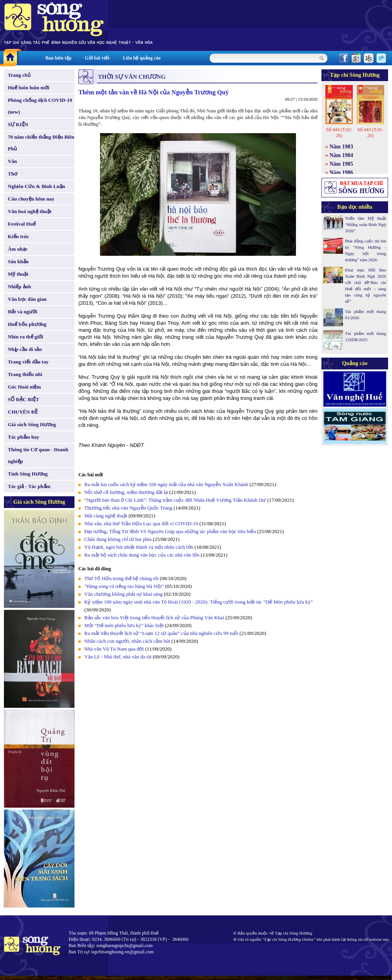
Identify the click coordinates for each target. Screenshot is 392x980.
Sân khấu (18, 261)
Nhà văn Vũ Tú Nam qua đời (114, 649)
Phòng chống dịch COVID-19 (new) (40, 106)
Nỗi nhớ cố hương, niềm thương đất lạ (126, 492)
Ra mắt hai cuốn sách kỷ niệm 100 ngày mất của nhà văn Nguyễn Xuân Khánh (166, 484)
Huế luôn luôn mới (29, 88)
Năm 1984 (341, 155)
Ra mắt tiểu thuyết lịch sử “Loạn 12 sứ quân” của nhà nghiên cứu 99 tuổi (161, 633)
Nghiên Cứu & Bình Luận (36, 186)
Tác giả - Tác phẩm (29, 486)
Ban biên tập (58, 58)
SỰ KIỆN (18, 124)
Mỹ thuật (18, 274)
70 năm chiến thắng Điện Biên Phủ (41, 143)
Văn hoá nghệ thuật (30, 211)
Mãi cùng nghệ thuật (106, 516)
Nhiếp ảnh (19, 287)
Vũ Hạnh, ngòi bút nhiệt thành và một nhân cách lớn (139, 547)
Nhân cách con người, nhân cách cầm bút (127, 641)
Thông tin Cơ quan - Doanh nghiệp (38, 455)
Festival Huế (22, 224)
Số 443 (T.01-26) (370, 133)
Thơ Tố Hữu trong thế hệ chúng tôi (121, 578)
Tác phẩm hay (24, 437)
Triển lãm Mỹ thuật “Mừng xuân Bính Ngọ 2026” (366, 224)
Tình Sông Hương (28, 474)
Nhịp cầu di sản (25, 349)
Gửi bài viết (97, 58)
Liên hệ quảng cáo (142, 58)
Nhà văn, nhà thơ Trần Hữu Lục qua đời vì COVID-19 (141, 523)
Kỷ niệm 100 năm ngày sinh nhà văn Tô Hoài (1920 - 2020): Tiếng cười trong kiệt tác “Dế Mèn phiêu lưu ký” (199, 602)
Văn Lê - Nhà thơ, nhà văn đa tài (118, 657)
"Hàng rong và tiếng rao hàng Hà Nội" (124, 586)
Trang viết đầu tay (28, 362)
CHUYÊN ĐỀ (23, 412)
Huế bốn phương (27, 324)
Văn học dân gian (27, 299)
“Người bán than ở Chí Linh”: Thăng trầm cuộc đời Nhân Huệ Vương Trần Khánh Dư (175, 500)
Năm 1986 (341, 173)
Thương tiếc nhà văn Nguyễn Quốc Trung (128, 508)
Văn (12, 161)
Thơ (13, 174)
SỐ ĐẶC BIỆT (24, 399)
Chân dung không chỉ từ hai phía (118, 539)
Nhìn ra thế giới (25, 337)
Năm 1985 (341, 164)
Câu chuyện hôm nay (31, 199)
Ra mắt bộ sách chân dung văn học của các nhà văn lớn (142, 555)
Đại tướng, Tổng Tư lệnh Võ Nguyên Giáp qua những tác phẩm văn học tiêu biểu (170, 531)
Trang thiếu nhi (25, 374)
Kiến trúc (18, 236)
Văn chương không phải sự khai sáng (123, 594)
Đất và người (23, 312)
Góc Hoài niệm (24, 387)
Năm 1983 (341, 147)
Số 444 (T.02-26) (339, 133)
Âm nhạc (18, 249)
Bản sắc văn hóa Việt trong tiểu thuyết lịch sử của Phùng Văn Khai (154, 617)
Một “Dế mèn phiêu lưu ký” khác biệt (124, 625)
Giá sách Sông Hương (32, 424)
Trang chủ (19, 75)
